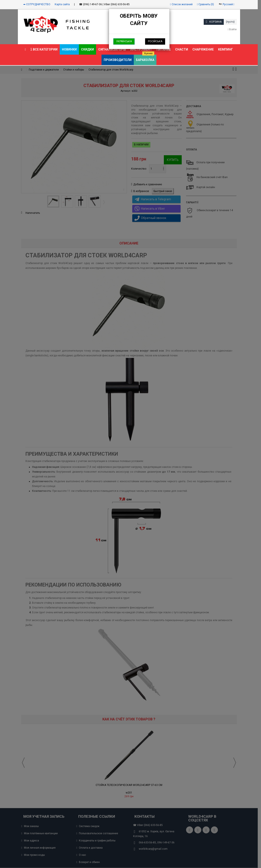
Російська (155, 41)
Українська (124, 41)
